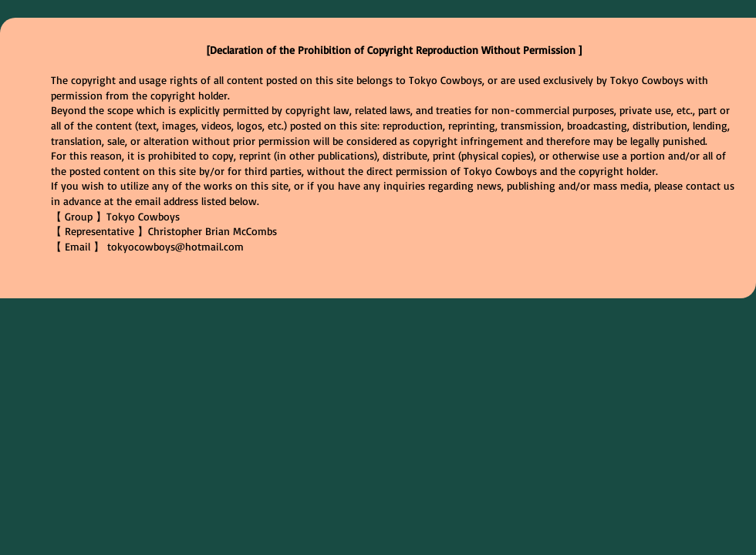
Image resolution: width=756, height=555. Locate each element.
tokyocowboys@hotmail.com (175, 246)
